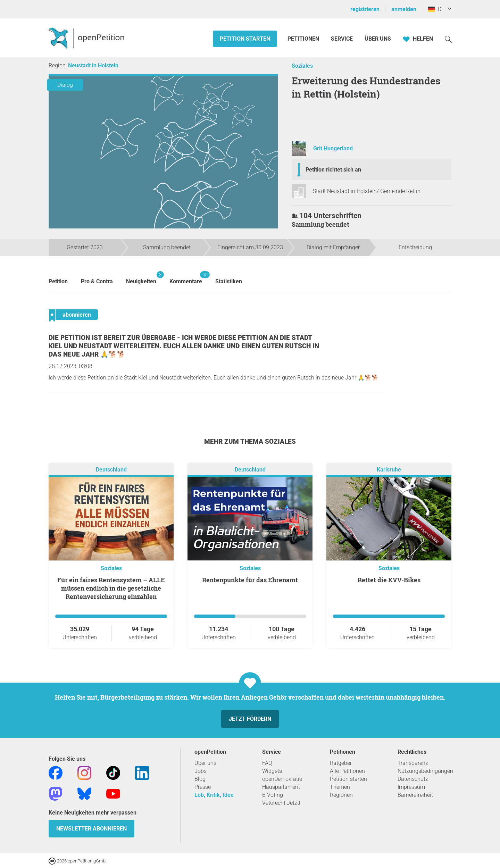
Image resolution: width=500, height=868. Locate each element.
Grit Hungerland (333, 148)
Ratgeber (341, 763)
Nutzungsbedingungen (425, 771)
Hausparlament (281, 787)
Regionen (341, 795)
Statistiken (229, 281)
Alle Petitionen (347, 771)
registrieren (365, 9)
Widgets (272, 771)
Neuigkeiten (141, 278)
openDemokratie (282, 779)
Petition (58, 281)
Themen (340, 787)
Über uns (205, 763)
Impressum (411, 787)
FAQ (267, 763)
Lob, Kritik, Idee (214, 795)
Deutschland (111, 470)
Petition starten (245, 39)
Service (342, 39)
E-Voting (273, 795)
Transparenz (413, 763)
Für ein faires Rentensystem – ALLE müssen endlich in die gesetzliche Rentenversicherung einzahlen (111, 588)
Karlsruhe (389, 470)
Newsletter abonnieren (91, 829)
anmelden (404, 9)
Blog (200, 779)
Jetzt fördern (250, 719)
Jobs (201, 771)
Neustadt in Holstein (93, 65)
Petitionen (304, 39)
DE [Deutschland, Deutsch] (436, 9)
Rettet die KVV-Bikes (389, 580)
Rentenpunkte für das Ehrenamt (250, 580)
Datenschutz (413, 779)
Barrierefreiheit (415, 795)
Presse (203, 787)
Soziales (302, 66)
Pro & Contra (97, 281)
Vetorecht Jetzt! (281, 803)
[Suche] (448, 39)
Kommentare (186, 278)
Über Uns (378, 39)
